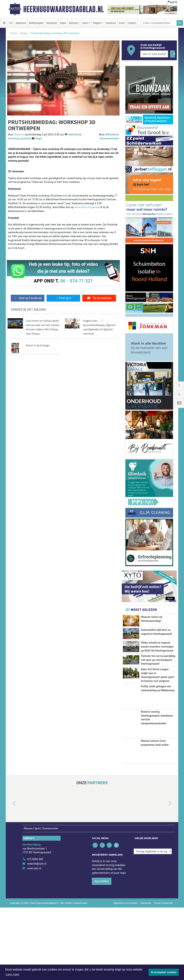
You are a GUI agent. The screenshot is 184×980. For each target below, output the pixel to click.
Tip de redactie (99, 298)
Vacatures (111, 23)
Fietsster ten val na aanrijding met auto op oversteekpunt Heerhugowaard (158, 697)
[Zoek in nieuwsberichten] (159, 23)
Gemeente (52, 23)
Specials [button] (73, 23)
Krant (122, 23)
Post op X (63, 298)
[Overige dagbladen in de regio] (153, 924)
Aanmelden (102, 954)
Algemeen (21, 23)
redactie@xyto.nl (37, 936)
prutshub (26, 139)
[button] (10, 876)
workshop (14, 139)
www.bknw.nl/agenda (87, 207)
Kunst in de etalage (38, 345)
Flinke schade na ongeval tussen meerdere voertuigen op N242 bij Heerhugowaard (157, 660)
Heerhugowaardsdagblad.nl (64, 9)
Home (14, 33)
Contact (132, 23)
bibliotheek (75, 135)
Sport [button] (85, 23)
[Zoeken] (180, 23)
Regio (63, 23)
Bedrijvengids (36, 23)
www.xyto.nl (34, 941)
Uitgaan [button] (97, 23)
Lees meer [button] (13, 974)
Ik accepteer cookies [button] (164, 972)
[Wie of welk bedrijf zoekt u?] (154, 54)
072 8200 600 (35, 932)
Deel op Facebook (28, 298)
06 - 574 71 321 (77, 281)
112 (11, 23)
